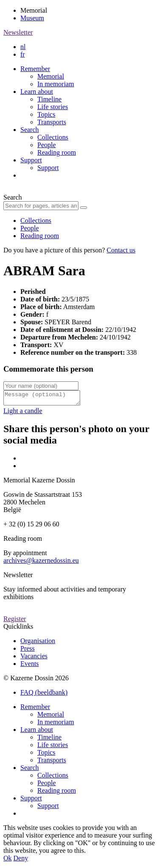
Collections (53, 137)
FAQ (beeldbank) (44, 695)
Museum (32, 18)
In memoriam (56, 84)
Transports (52, 122)
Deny (21, 861)
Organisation (38, 643)
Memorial (51, 76)
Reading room (57, 152)
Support (31, 160)
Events (30, 666)
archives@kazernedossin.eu (41, 563)
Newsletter (18, 32)
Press (28, 651)
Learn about (37, 92)
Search (30, 130)
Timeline (49, 99)
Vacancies (34, 659)
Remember (35, 69)
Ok (8, 861)
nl (23, 47)
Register (15, 621)
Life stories (53, 107)
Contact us (121, 250)
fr (23, 54)
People (47, 145)
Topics (46, 114)
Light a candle (23, 413)
